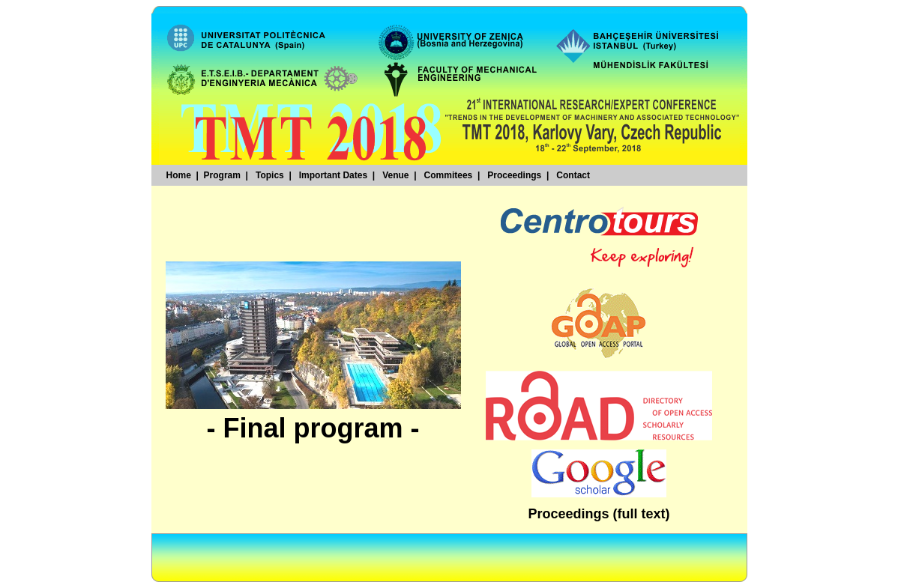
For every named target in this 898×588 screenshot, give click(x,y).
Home (179, 175)
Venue (395, 175)
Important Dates (333, 175)
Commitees (449, 175)
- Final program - (313, 428)
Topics (270, 175)
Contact (573, 175)
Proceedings (514, 175)
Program (222, 175)
